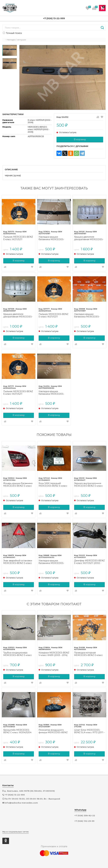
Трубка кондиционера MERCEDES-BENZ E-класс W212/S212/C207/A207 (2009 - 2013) (18, 654)
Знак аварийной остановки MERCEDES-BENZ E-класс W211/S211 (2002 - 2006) (18, 562)
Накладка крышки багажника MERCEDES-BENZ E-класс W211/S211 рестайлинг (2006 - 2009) (52, 238)
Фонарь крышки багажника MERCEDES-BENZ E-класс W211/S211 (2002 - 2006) (18, 485)
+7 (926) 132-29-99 (84, 821)
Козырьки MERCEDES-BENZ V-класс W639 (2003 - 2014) (54, 654)
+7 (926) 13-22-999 (54, 18)
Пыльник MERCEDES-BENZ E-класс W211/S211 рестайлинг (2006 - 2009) (18, 238)
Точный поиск (12, 33)
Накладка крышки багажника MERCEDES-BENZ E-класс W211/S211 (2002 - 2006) (87, 315)
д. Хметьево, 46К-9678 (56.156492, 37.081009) (29, 791)
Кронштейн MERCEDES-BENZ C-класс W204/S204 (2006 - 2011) (17, 731)
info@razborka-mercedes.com (21, 803)
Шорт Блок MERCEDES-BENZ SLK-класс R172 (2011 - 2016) (89, 731)
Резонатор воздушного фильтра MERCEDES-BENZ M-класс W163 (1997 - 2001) (53, 731)
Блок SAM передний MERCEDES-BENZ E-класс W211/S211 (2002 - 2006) (53, 485)
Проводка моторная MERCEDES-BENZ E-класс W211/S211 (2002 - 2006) (88, 654)
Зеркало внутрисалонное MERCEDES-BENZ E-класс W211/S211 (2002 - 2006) (88, 485)
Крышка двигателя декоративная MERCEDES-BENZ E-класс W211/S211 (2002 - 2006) (89, 238)
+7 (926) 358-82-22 (85, 816)
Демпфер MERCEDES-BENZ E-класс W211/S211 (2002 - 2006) (89, 562)
